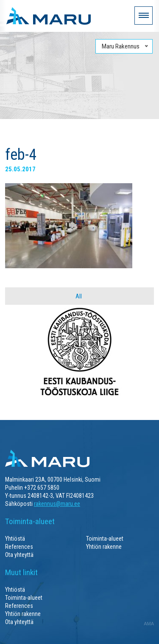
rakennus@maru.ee (57, 504)
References (19, 547)
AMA (149, 624)
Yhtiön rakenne (104, 547)
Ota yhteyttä (19, 555)
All (79, 296)
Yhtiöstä (15, 539)
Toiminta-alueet (105, 539)
